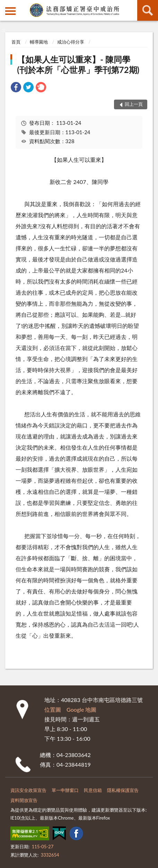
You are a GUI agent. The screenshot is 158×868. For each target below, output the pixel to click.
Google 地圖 (81, 709)
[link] (16, 88)
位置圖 (53, 709)
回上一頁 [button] (134, 104)
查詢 (148, 10)
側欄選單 (10, 11)
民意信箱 (93, 790)
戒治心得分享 (71, 42)
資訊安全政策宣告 (28, 790)
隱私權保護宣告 (123, 790)
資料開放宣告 (24, 800)
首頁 (16, 42)
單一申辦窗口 (65, 790)
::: (6, 5)
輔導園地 (39, 42)
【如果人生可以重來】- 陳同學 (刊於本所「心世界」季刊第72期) (78, 64)
